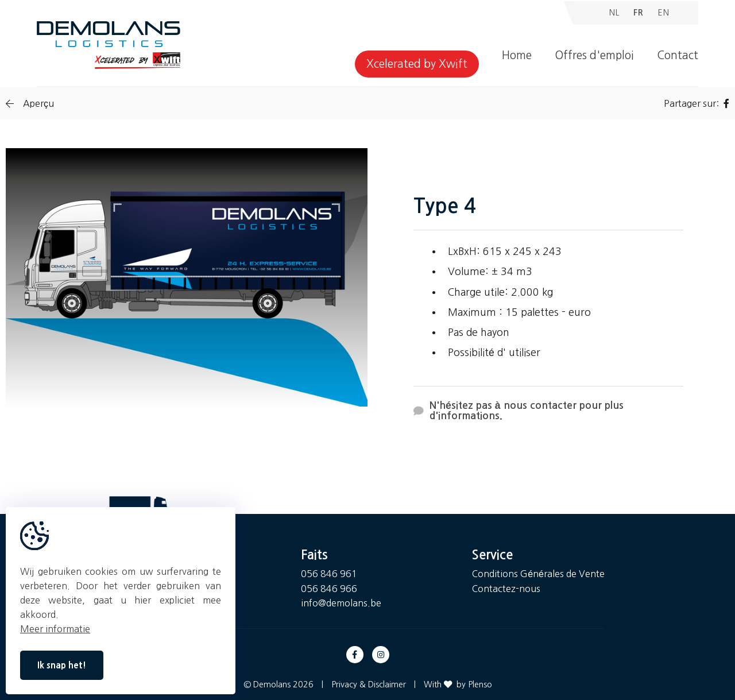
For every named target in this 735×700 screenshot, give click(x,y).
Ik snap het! (62, 665)
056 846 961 (329, 574)
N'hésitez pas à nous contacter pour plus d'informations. (519, 411)
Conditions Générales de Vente (538, 574)
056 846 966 (329, 589)
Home (517, 55)
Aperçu (30, 103)
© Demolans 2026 (278, 684)
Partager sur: (697, 103)
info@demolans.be (341, 603)
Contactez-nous (506, 589)
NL (614, 13)
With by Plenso (458, 684)
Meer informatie (55, 629)
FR (639, 13)
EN (664, 13)
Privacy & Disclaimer (369, 684)
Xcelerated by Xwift (417, 64)
